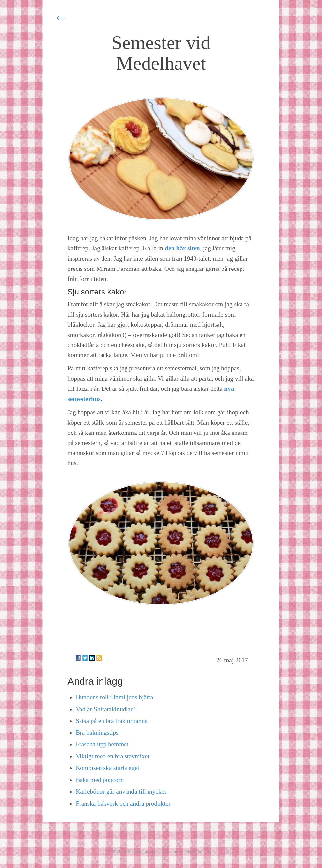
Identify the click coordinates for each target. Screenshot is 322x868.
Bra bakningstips (97, 732)
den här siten (183, 248)
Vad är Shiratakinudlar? (105, 709)
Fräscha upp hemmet (102, 744)
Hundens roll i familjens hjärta (114, 697)
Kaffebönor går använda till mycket (121, 792)
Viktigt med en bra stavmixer (113, 756)
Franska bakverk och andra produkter (123, 803)
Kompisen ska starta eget (107, 768)
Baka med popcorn (100, 780)
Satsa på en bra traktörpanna (112, 721)
